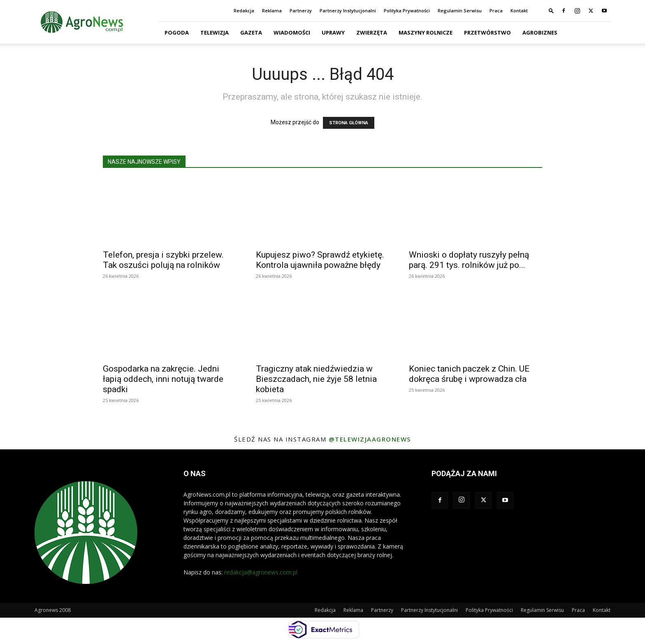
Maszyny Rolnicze (426, 33)
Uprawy (333, 33)
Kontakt (519, 10)
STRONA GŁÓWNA (349, 123)
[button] (551, 10)
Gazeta (251, 33)
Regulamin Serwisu (460, 10)
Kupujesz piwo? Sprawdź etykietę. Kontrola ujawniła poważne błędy (320, 260)
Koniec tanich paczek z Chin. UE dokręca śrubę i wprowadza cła (469, 374)
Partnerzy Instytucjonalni (348, 10)
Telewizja (215, 33)
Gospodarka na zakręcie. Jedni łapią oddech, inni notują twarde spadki (163, 379)
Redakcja (244, 10)
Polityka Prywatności (407, 10)
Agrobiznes (540, 33)
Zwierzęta (372, 33)
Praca (496, 10)
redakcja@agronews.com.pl (261, 572)
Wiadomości (292, 33)
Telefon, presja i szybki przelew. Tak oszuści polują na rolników (163, 260)
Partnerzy (301, 10)
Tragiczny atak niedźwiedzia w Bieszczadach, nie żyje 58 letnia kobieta (316, 379)
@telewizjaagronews (370, 439)
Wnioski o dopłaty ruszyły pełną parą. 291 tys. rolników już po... (469, 260)
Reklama (272, 10)
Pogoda (177, 33)
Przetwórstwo (487, 33)
